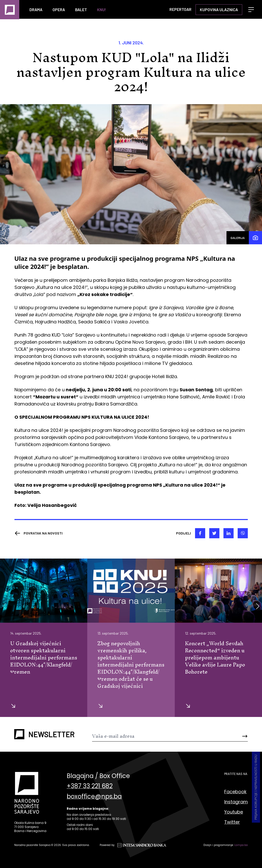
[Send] (235, 736)
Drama (36, 10)
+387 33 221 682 (90, 787)
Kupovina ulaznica (219, 10)
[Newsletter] (157, 736)
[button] (258, 606)
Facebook (235, 792)
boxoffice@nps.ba (94, 799)
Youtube (234, 812)
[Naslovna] (10, 10)
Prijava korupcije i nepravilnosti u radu (256, 788)
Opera (59, 10)
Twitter (232, 822)
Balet (81, 10)
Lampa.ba (241, 845)
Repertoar (180, 9)
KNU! (102, 10)
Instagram (236, 802)
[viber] (243, 534)
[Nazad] (39, 534)
